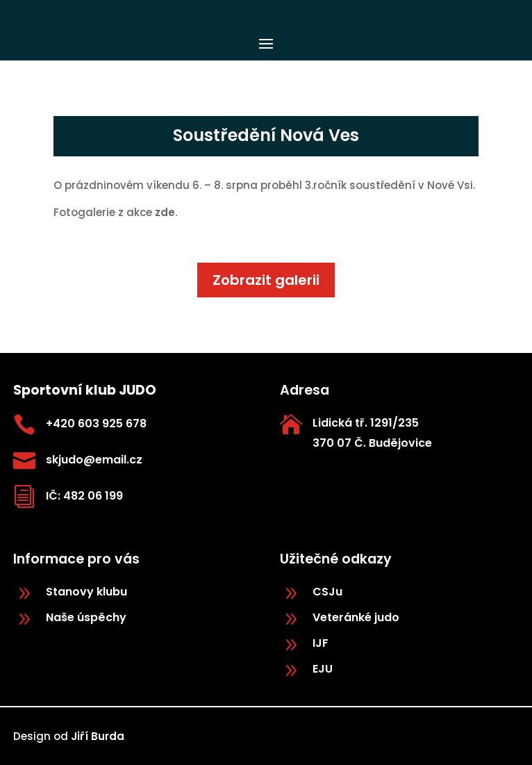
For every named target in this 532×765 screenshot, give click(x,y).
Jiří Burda (98, 736)
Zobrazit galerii (266, 280)
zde (164, 212)
